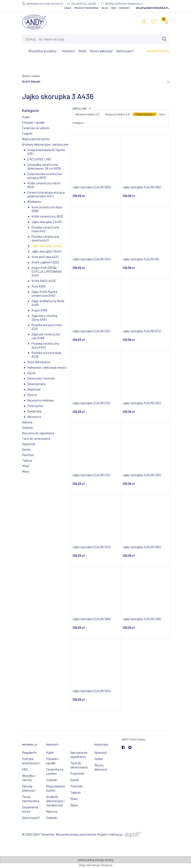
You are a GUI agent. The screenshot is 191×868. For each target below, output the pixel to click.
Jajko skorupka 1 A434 (46, 251)
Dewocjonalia (36, 384)
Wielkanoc (34, 202)
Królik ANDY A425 (44, 281)
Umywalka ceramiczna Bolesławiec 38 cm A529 (44, 166)
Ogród (31, 373)
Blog (105, 8)
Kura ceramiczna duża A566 (47, 209)
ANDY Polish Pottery (134, 739)
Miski (26, 466)
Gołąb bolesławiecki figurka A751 (46, 152)
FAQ (25, 769)
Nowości (101, 752)
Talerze (27, 460)
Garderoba (34, 411)
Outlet (99, 759)
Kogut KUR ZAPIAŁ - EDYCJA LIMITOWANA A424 (47, 271)
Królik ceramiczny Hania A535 (44, 185)
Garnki (26, 449)
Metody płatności (29, 788)
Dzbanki (27, 428)
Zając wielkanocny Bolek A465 (48, 303)
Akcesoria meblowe (41, 400)
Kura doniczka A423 (45, 257)
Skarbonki (34, 389)
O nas (68, 8)
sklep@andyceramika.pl (152, 8)
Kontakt (125, 8)
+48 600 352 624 (158, 51)
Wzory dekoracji (101, 767)
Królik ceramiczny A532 (47, 216)
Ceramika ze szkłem (36, 128)
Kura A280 (39, 286)
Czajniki (27, 133)
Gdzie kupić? (31, 818)
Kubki (26, 117)
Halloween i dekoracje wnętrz (47, 367)
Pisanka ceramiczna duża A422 (45, 345)
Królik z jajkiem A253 (45, 262)
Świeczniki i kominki (41, 378)
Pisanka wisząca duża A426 (46, 355)
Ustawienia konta (30, 809)
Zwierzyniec (35, 406)
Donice (32, 395)
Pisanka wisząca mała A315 (47, 327)
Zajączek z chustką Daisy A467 (44, 318)
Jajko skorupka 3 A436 (47, 246)
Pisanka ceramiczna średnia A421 (45, 238)
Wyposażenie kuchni (36, 139)
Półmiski (28, 455)
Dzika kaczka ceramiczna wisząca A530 (44, 176)
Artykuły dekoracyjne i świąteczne (45, 144)
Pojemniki (29, 444)
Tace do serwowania (36, 439)
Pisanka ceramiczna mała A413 (45, 229)
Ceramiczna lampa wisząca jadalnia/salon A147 (46, 194)
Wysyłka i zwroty (29, 778)
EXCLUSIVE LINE (39, 159)
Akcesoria (34, 417)
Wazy (26, 471)
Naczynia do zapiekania (38, 433)
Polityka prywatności (31, 761)
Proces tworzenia (86, 8)
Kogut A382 (39, 310)
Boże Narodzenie (39, 362)
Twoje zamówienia (31, 799)
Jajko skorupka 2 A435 (47, 222)
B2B (114, 8)
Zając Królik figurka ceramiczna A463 (44, 294)
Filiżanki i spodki (33, 122)
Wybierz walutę (31, 76)
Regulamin (29, 752)
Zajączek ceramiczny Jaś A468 (46, 336)
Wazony (27, 422)
